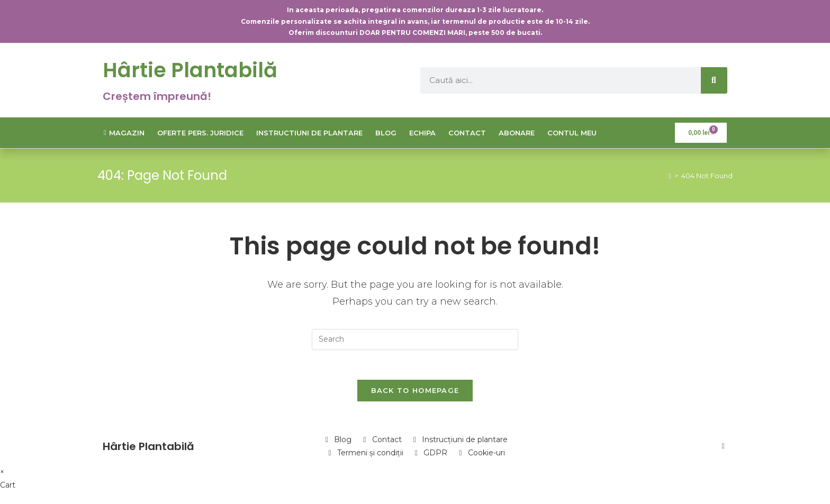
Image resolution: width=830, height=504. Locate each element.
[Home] (670, 176)
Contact (467, 133)
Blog (386, 133)
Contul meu (572, 133)
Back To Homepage (415, 392)
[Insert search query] (415, 340)
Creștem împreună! (157, 96)
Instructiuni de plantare (309, 133)
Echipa (422, 133)
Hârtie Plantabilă (193, 70)
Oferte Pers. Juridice (200, 133)
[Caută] (714, 80)
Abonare (517, 133)
